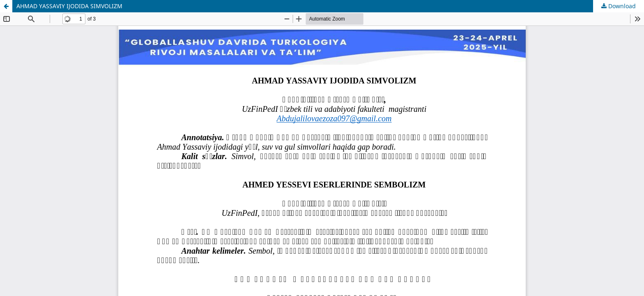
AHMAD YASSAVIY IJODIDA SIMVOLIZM (69, 6)
